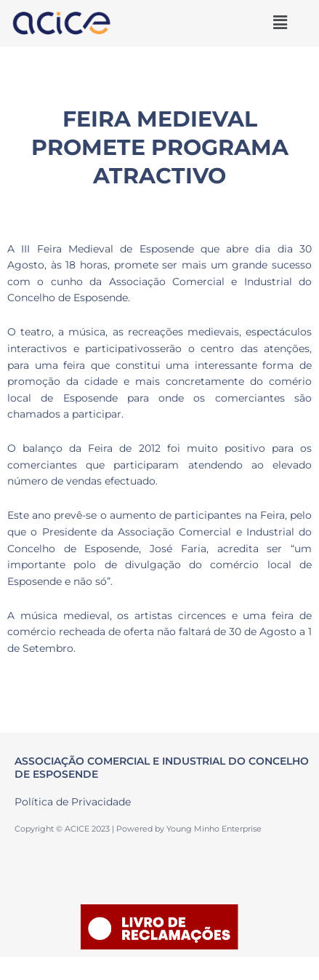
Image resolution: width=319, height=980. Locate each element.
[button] (280, 23)
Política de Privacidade (73, 802)
